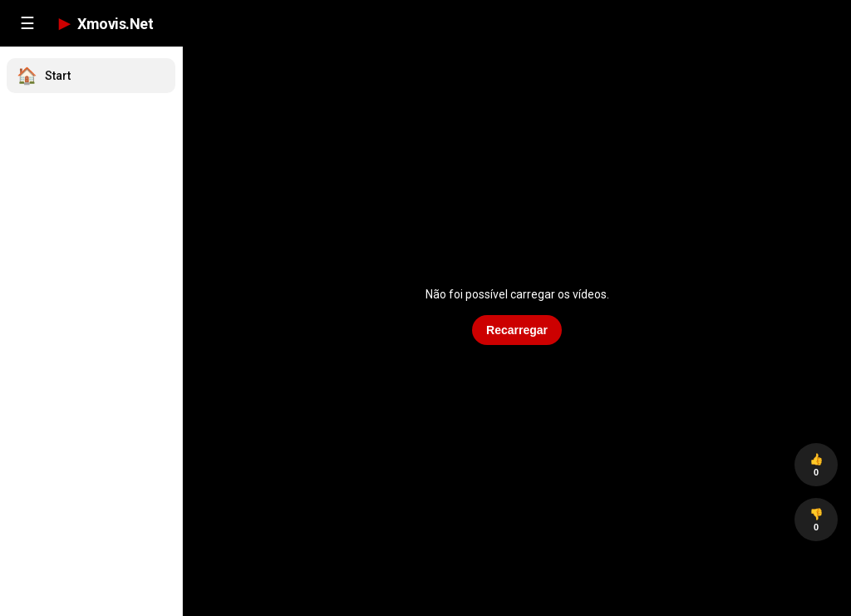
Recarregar (517, 330)
